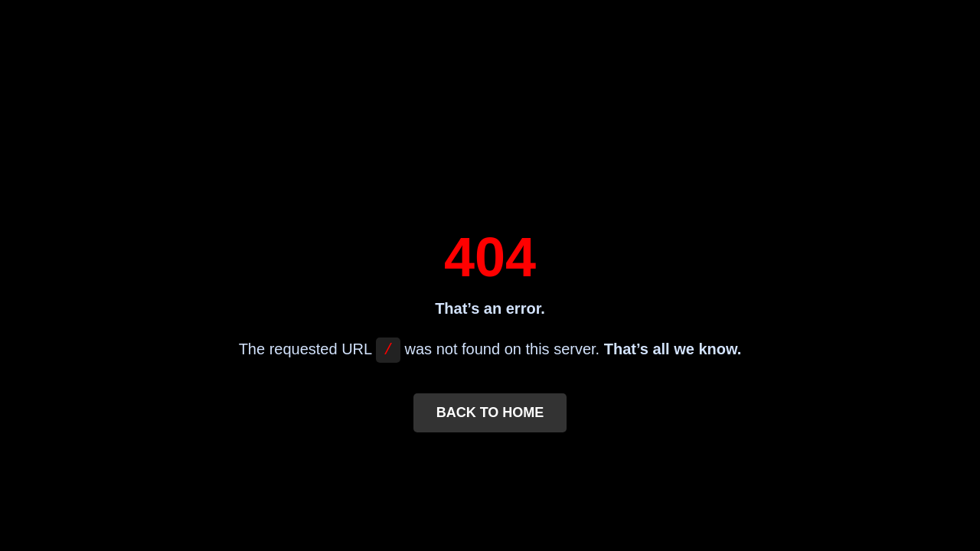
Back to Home (490, 414)
